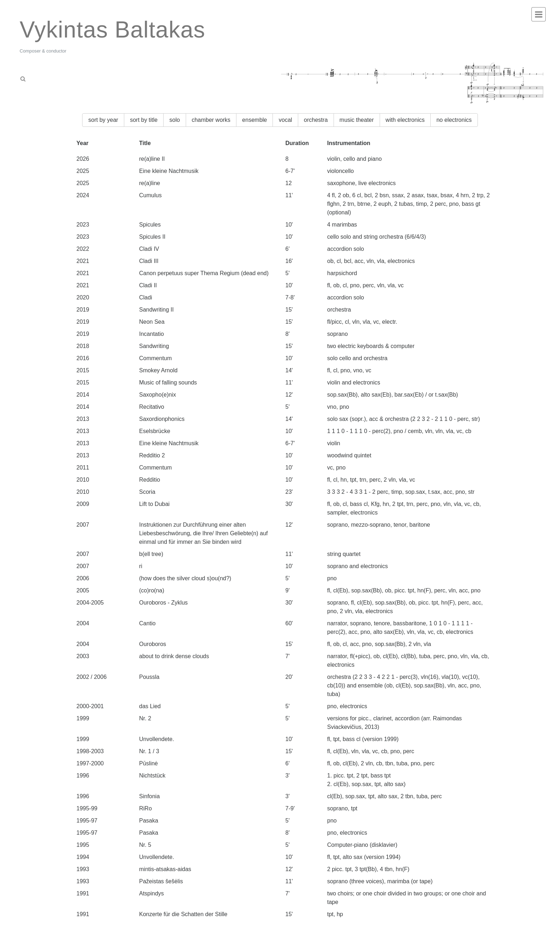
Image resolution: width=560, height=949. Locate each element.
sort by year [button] (103, 120)
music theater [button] (357, 120)
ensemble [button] (254, 120)
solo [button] (174, 120)
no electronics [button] (454, 120)
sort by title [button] (144, 120)
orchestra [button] (316, 120)
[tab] (67, 76)
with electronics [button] (405, 120)
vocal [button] (285, 120)
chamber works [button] (211, 120)
